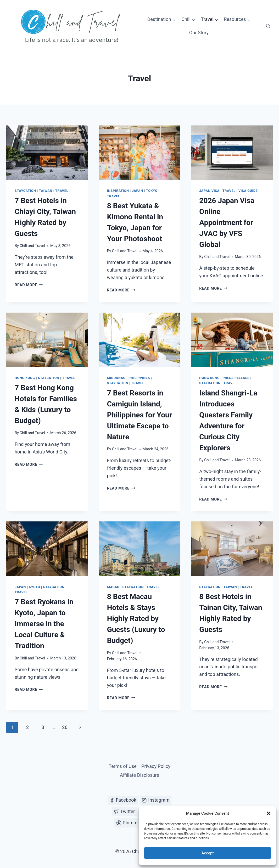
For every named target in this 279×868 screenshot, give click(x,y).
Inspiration (118, 191)
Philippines (139, 378)
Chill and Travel (32, 246)
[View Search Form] (268, 26)
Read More (29, 285)
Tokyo (152, 191)
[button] (269, 813)
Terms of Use (123, 766)
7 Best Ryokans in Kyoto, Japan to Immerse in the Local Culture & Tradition (44, 624)
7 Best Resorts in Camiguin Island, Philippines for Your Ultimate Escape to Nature (139, 415)
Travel (62, 191)
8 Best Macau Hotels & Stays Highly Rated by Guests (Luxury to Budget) (136, 619)
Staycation (25, 191)
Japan (138, 191)
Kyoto (34, 587)
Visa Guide (248, 191)
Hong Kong (25, 378)
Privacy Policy (156, 766)
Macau (113, 587)
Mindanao (116, 378)
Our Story (199, 33)
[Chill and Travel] (72, 26)
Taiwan (46, 191)
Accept (207, 853)
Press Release (236, 378)
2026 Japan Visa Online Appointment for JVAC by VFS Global (227, 223)
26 (65, 727)
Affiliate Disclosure (139, 775)
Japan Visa (209, 191)
